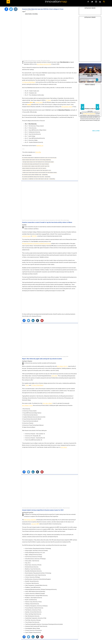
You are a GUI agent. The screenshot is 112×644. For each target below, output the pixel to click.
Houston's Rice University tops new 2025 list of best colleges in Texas (43, 9)
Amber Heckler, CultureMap (31, 14)
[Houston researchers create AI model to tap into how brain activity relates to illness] (50, 200)
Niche (31, 102)
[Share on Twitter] (29, 321)
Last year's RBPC (35, 524)
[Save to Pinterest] (42, 321)
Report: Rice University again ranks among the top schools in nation (42, 359)
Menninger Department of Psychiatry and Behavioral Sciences (37, 243)
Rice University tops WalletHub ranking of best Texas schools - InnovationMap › (36, 177)
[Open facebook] (88, 2)
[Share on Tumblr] (37, 321)
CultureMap (38, 152)
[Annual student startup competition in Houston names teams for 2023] (50, 491)
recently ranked (39, 102)
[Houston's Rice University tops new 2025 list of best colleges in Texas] (50, 38)
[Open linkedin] (100, 2)
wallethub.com (40, 145)
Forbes (29, 104)
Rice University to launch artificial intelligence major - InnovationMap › (35, 175)
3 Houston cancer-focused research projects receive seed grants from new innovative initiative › (40, 173)
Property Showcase (90, 85)
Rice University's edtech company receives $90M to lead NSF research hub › (36, 166)
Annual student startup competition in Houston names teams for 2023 (43, 510)
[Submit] (104, 2)
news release (64, 447)
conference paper (26, 236)
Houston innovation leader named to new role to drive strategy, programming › (37, 160)
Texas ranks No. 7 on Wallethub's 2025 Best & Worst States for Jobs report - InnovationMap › (39, 179)
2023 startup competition (30, 520)
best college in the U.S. (62, 366)
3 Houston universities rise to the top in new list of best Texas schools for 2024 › (37, 170)
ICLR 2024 (34, 236)
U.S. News (48, 100)
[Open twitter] (92, 2)
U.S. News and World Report (29, 82)
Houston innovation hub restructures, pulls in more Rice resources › (34, 168)
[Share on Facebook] (24, 321)
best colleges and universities (44, 64)
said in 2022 (54, 376)
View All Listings (96, 131)
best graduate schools (67, 107)
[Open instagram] (96, 2)
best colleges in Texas (27, 405)
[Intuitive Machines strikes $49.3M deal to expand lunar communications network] (90, 97)
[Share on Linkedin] (33, 321)
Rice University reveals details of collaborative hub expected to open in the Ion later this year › (40, 158)
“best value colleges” (47, 403)
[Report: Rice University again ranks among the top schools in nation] (50, 340)
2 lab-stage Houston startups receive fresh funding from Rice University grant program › (38, 162)
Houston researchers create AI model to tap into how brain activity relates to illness (47, 222)
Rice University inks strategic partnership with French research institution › (36, 164)
